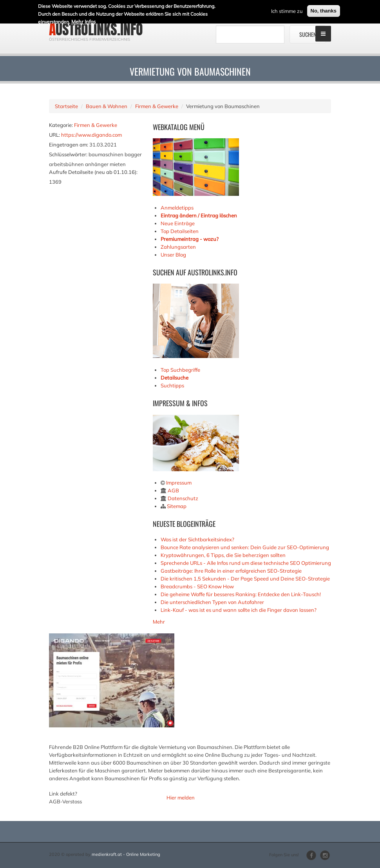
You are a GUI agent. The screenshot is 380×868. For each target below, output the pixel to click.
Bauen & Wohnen (107, 106)
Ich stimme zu (287, 9)
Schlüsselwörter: (68, 154)
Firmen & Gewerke (157, 106)
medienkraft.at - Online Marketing (126, 854)
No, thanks (324, 9)
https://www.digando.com (91, 135)
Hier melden (181, 797)
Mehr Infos (83, 20)
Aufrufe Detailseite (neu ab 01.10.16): (93, 172)
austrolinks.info (96, 29)
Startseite (66, 106)
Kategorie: (61, 125)
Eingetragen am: (69, 145)
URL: (54, 135)
